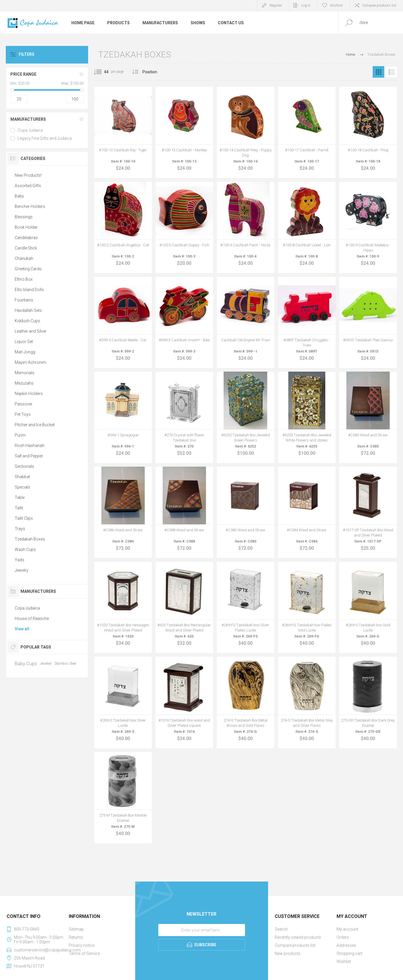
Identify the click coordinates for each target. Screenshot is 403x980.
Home (350, 54)
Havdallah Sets (28, 310)
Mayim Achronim (30, 362)
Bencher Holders (30, 206)
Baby (19, 196)
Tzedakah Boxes (30, 539)
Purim (20, 435)
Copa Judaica (30, 130)
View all (22, 629)
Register (276, 5)
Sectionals (24, 466)
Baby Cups (26, 664)
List (391, 72)
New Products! (28, 175)
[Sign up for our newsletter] (202, 930)
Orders (343, 937)
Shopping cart (349, 953)
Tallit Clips (24, 518)
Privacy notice (82, 945)
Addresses (346, 945)
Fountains (24, 300)
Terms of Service (84, 953)
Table (20, 498)
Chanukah (24, 258)
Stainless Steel (65, 664)
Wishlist (344, 962)
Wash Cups (25, 549)
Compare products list (379, 5)
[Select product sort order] (154, 72)
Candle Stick (26, 248)
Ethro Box (24, 279)
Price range (23, 74)
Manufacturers (28, 119)
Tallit (19, 508)
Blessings (24, 217)
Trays (20, 529)
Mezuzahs (24, 383)
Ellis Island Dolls (29, 290)
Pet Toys (23, 414)
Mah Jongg (25, 352)
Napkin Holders (29, 394)
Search (281, 929)
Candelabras (26, 238)
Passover (24, 404)
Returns (76, 937)
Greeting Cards (28, 269)
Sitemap (76, 929)
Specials (23, 487)
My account (347, 929)
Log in (306, 5)
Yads (19, 560)
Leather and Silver (31, 331)
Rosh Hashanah (30, 446)
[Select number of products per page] (102, 72)
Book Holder (26, 227)
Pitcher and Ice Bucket (35, 425)
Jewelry (22, 570)
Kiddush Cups (27, 321)
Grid (378, 72)
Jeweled (46, 664)
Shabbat (22, 477)
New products (288, 953)
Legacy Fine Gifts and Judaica (45, 138)
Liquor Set (24, 342)
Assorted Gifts (28, 186)
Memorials (25, 373)
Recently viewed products (298, 937)
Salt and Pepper (29, 456)
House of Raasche (32, 618)
